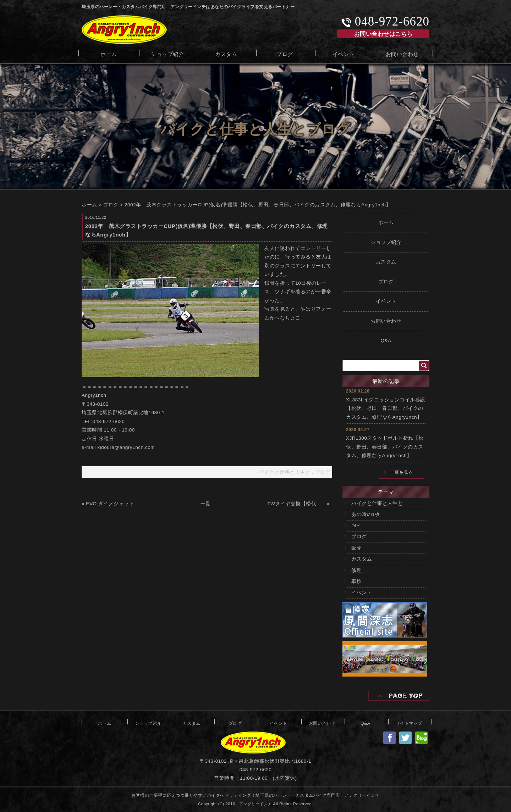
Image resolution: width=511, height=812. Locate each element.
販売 (356, 548)
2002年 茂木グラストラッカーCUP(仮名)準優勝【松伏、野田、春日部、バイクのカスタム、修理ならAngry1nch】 (258, 205)
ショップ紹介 (167, 53)
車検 (356, 581)
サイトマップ (409, 723)
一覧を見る (402, 472)
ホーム (109, 53)
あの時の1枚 (366, 514)
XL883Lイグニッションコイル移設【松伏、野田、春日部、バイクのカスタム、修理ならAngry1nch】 (386, 408)
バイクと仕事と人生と (377, 503)
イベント (344, 53)
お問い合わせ (402, 53)
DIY (356, 526)
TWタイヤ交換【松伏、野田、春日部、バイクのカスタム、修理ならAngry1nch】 (296, 504)
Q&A (386, 341)
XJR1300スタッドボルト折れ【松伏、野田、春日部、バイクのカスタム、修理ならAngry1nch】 (385, 447)
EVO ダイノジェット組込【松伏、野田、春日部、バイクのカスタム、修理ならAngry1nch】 (115, 504)
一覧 (206, 504)
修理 (356, 570)
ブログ (285, 53)
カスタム (226, 53)
